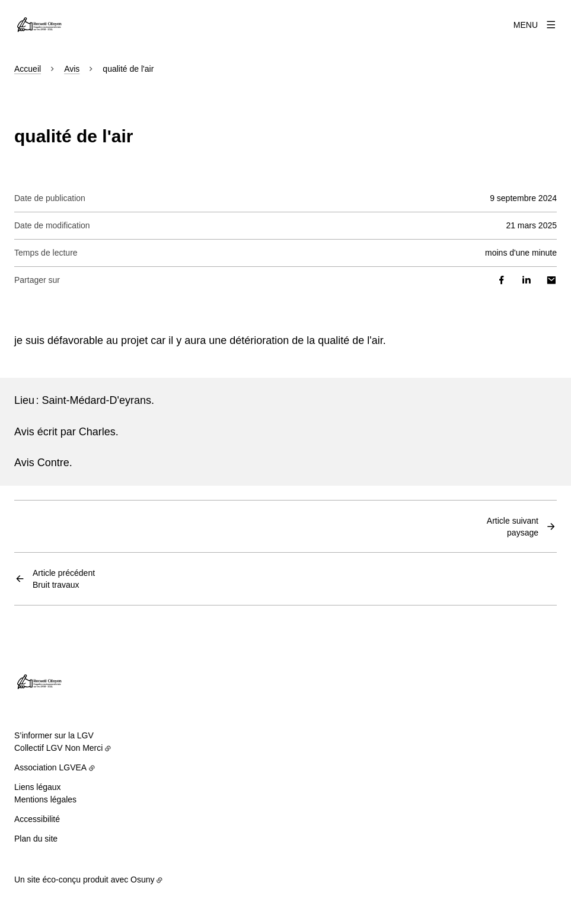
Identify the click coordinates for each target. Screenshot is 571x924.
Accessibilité (37, 819)
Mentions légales (45, 799)
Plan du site (36, 839)
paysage (513, 526)
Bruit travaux (64, 578)
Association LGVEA (50, 767)
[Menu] (535, 25)
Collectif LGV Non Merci (58, 748)
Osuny (142, 880)
